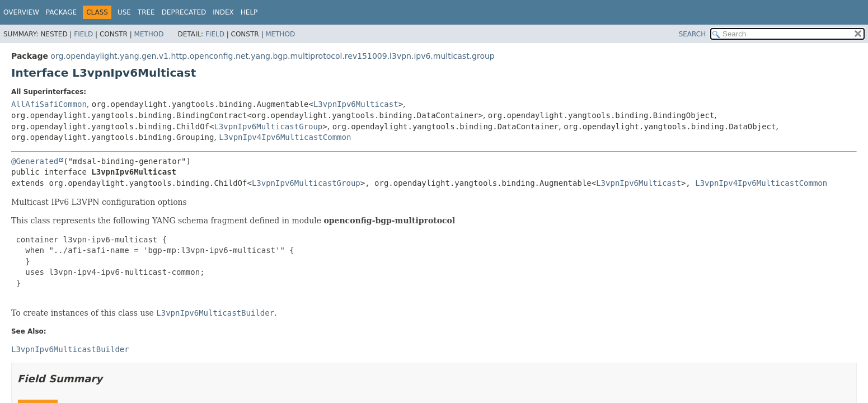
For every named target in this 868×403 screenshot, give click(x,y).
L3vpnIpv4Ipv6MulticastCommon (285, 137)
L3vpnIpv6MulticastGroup (268, 126)
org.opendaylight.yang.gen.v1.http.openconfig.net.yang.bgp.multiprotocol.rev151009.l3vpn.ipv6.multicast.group (272, 56)
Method (149, 34)
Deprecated (184, 12)
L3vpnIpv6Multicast (356, 104)
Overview (21, 12)
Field (83, 34)
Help (249, 12)
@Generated (35, 161)
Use (124, 12)
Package (61, 12)
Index (223, 12)
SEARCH (693, 34)
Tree (146, 12)
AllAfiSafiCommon (49, 104)
